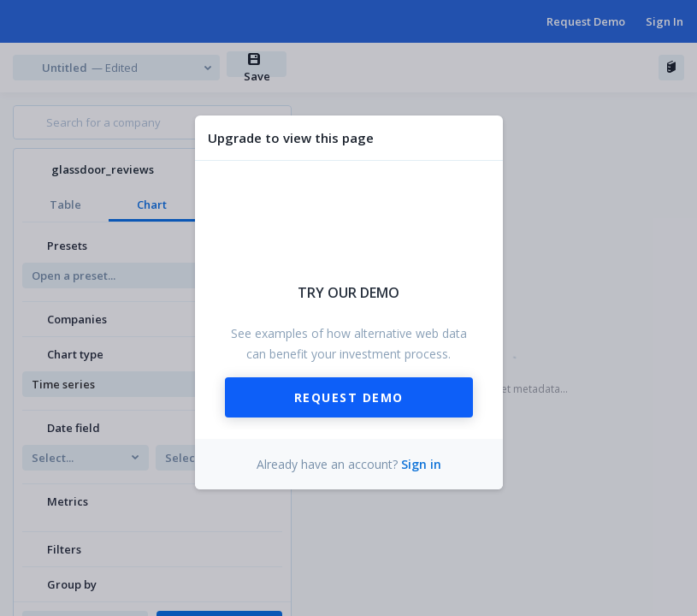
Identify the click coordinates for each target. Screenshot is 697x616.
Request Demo (349, 397)
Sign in (421, 464)
